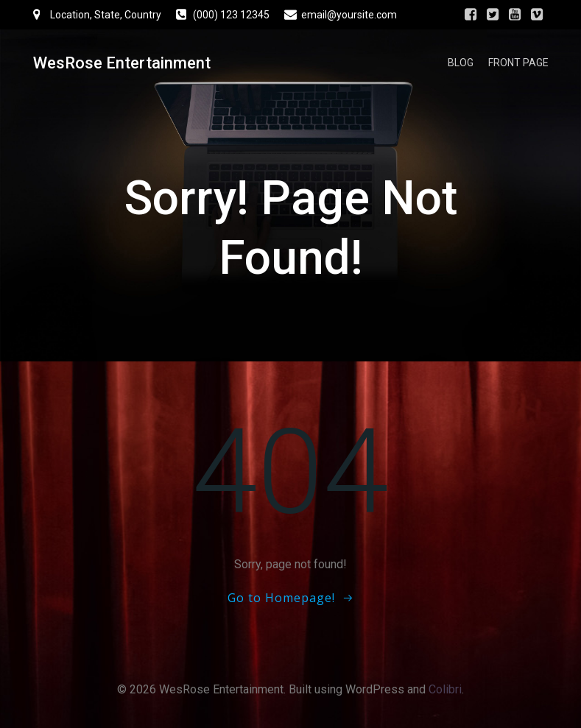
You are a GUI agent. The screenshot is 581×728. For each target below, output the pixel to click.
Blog (461, 63)
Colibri (445, 689)
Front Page (518, 63)
